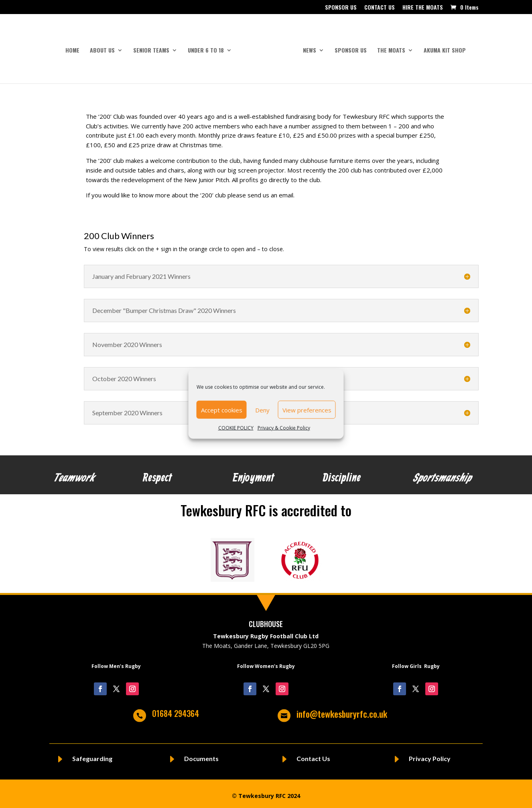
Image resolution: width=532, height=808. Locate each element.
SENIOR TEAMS (154, 48)
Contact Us (313, 755)
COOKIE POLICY (236, 428)
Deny (262, 410)
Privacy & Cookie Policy (284, 428)
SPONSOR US (341, 8)
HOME (75, 48)
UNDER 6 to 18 (209, 48)
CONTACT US (380, 8)
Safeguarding (92, 755)
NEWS (307, 48)
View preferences (307, 410)
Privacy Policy (430, 755)
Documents (201, 755)
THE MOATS (388, 48)
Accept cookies (222, 410)
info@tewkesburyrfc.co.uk (342, 710)
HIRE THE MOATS (423, 8)
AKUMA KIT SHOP (442, 48)
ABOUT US (105, 48)
